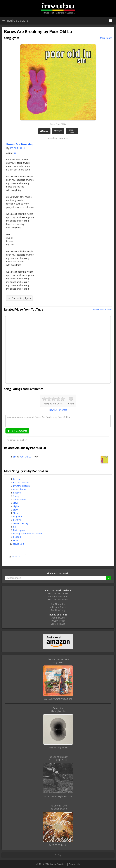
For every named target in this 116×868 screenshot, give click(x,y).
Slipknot (17, 506)
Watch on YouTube (103, 310)
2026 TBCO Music (58, 845)
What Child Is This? (22, 489)
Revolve (17, 520)
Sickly (16, 510)
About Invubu (58, 618)
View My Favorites (58, 410)
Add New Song (58, 610)
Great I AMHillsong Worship (58, 710)
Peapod (17, 537)
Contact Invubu (58, 624)
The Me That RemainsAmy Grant (58, 661)
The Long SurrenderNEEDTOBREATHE (58, 758)
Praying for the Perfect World (27, 534)
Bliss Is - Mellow (21, 482)
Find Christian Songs (58, 599)
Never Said (18, 544)
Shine (16, 513)
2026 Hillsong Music (58, 748)
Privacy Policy (58, 621)
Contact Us (74, 864)
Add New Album (58, 607)
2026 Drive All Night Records (58, 796)
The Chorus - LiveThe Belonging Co (58, 807)
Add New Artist (58, 604)
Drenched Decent (22, 486)
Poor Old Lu (18, 148)
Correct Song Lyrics (19, 298)
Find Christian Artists (58, 593)
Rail (15, 527)
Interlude (17, 479)
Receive (17, 493)
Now (15, 540)
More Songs (106, 38)
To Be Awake (20, 499)
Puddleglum (19, 530)
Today (16, 496)
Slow (15, 503)
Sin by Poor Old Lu (58, 124)
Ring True (18, 517)
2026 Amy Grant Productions (58, 699)
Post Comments (17, 431)
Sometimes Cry (21, 523)
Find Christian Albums (58, 596)
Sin (15, 153)
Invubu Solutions (15, 21)
